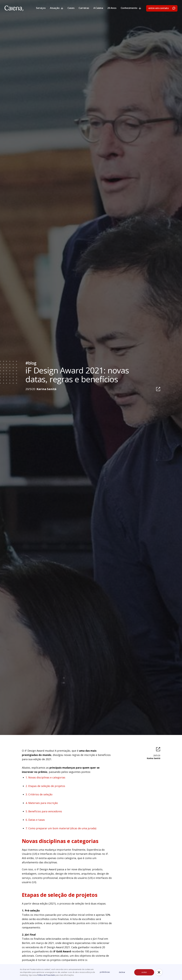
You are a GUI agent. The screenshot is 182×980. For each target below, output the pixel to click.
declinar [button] (122, 972)
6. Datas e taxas (35, 820)
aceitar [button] (144, 972)
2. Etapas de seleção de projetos (45, 786)
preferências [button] (105, 972)
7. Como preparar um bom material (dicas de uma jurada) (61, 828)
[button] (159, 972)
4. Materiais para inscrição (42, 803)
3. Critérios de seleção (39, 794)
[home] (14, 8)
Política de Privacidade (46, 975)
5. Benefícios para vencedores (44, 811)
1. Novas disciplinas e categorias (45, 777)
